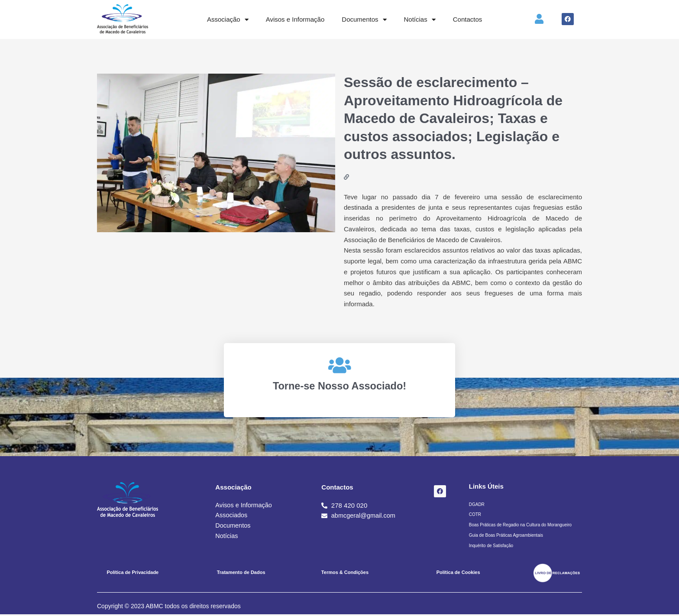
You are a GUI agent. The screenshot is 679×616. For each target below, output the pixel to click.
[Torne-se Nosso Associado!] (339, 365)
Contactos (468, 19)
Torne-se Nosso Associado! (340, 386)
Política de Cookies (458, 574)
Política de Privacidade (133, 574)
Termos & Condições (345, 574)
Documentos (364, 20)
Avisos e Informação (295, 19)
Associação (228, 20)
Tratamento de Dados (241, 574)
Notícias (420, 20)
